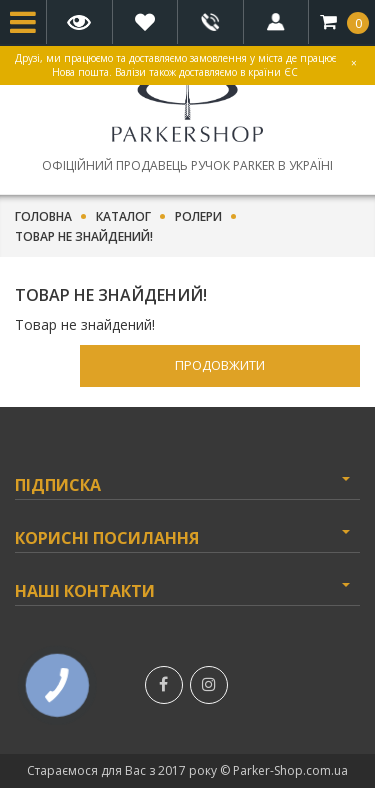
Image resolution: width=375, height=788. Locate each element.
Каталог (123, 217)
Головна (43, 217)
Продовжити (220, 365)
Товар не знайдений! (84, 237)
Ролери (198, 217)
